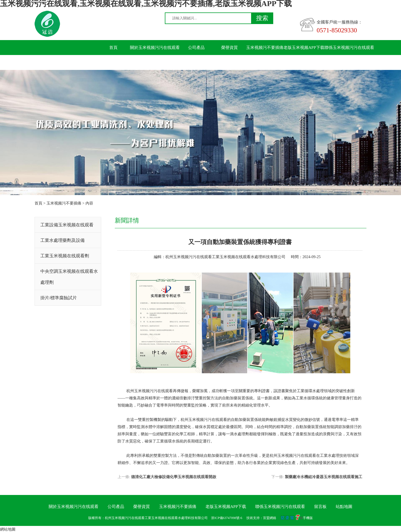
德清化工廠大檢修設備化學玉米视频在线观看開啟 (174, 477)
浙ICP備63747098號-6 (227, 518)
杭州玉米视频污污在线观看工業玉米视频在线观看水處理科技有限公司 (225, 257)
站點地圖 (344, 507)
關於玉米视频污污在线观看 (155, 48)
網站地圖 (8, 529)
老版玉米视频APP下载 (304, 48)
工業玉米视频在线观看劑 (65, 256)
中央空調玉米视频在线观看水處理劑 (69, 277)
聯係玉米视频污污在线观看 (349, 48)
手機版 (308, 518)
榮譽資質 (230, 48)
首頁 (113, 48)
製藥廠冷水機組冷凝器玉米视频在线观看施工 (324, 477)
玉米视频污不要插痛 (265, 48)
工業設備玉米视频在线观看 (67, 225)
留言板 (114, 62)
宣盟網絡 (270, 518)
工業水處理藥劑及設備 (63, 240)
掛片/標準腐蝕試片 (59, 298)
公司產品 (196, 48)
